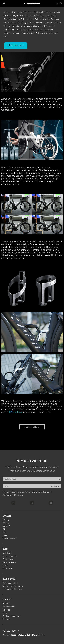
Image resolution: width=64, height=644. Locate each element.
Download (7, 610)
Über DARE (7, 553)
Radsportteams (9, 562)
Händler (6, 604)
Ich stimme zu (16, 45)
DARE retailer (16, 412)
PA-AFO (6, 520)
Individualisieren (10, 539)
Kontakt (6, 619)
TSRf (5, 535)
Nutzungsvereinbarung (13, 586)
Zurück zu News (32, 427)
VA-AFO (6, 523)
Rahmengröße (9, 607)
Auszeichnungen (10, 556)
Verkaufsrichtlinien (11, 583)
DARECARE (7, 569)
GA (4, 529)
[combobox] (32, 479)
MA (4, 532)
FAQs (5, 613)
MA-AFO (6, 526)
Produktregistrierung (12, 616)
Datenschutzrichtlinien (27, 30)
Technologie (8, 559)
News (5, 566)
